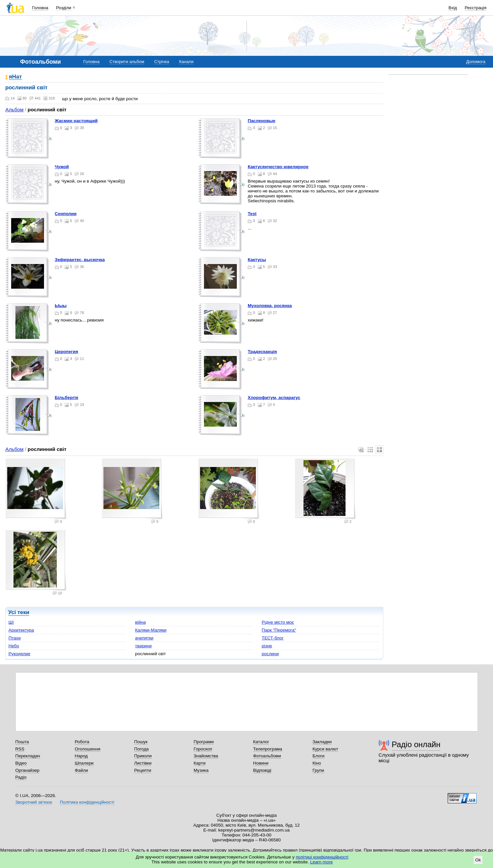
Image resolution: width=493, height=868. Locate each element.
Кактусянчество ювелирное (278, 167)
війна (140, 622)
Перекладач (28, 756)
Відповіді (262, 770)
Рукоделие (20, 654)
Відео (21, 763)
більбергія (67, 398)
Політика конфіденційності (87, 802)
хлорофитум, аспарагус (274, 398)
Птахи (15, 638)
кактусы (257, 260)
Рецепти (143, 770)
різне (267, 646)
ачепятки (144, 638)
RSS (20, 749)
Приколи (143, 756)
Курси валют (325, 749)
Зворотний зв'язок (34, 802)
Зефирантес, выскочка (80, 260)
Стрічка (161, 62)
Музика (201, 770)
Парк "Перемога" (279, 630)
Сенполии (66, 214)
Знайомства (206, 756)
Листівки (143, 763)
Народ (81, 756)
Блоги (319, 756)
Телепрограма (268, 749)
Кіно (317, 763)
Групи (318, 770)
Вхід (453, 8)
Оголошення (88, 749)
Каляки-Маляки (151, 630)
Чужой (62, 167)
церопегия (67, 352)
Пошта (22, 742)
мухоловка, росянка (270, 306)
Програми (204, 742)
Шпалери (84, 763)
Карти (200, 763)
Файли (82, 770)
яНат (15, 77)
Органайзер (27, 770)
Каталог (261, 742)
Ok (478, 860)
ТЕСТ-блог (273, 638)
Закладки (322, 742)
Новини (261, 763)
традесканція (262, 352)
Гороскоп (203, 749)
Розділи (64, 8)
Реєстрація (476, 8)
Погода (142, 749)
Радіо (21, 777)
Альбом (14, 110)
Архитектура (21, 630)
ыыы (61, 306)
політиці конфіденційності (322, 857)
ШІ (11, 622)
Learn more (321, 862)
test (252, 214)
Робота (82, 742)
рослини (270, 654)
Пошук (141, 742)
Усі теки (19, 612)
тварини (143, 646)
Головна (40, 8)
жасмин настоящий (76, 121)
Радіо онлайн (416, 744)
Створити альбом (127, 62)
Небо (14, 646)
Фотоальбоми (267, 756)
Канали (186, 62)
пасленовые (261, 121)
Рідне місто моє (278, 622)
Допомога (476, 62)
